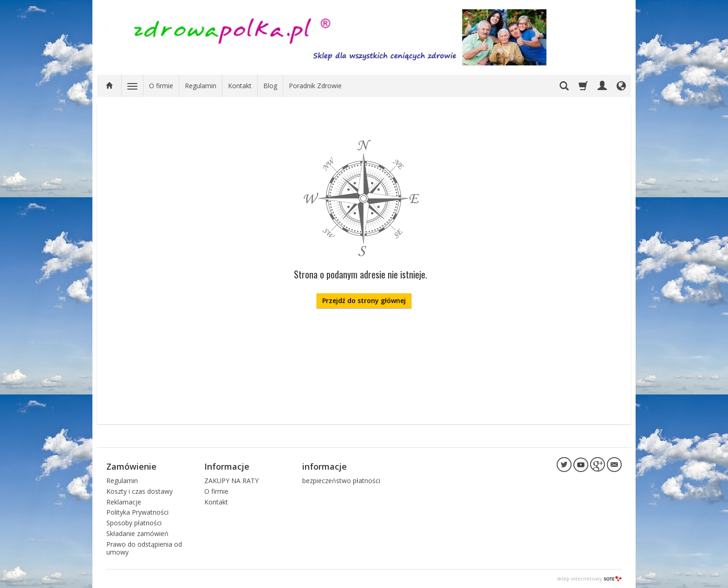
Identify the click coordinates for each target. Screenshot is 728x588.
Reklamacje (124, 502)
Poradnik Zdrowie (315, 86)
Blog (270, 86)
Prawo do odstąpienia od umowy (144, 548)
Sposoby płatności (134, 523)
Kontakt (240, 86)
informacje (325, 466)
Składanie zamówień (137, 533)
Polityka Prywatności (137, 512)
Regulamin (201, 86)
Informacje (227, 466)
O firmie (161, 86)
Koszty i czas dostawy (140, 491)
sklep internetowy (589, 578)
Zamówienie (131, 466)
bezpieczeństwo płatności (341, 481)
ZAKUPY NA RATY (231, 481)
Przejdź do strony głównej (364, 300)
